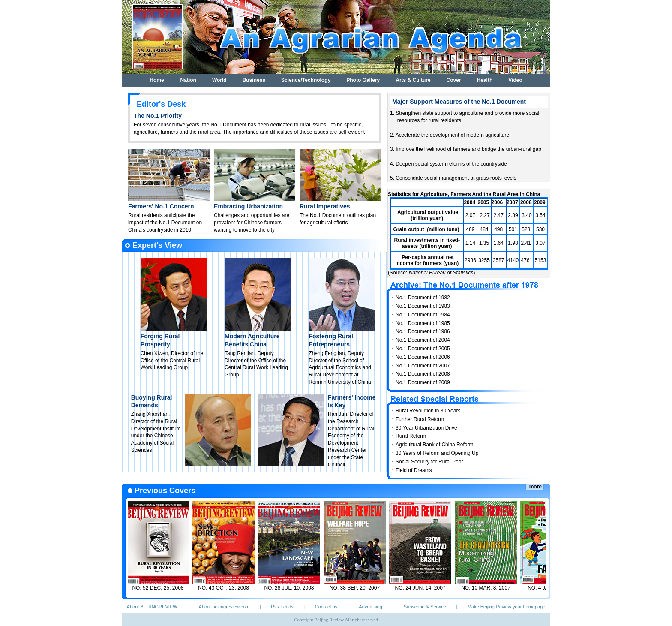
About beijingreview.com (224, 607)
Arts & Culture (413, 80)
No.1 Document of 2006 (423, 357)
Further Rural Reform (420, 419)
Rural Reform (411, 436)
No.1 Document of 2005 (423, 349)
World (219, 80)
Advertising (370, 607)
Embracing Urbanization (248, 206)
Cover (454, 80)
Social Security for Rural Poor (429, 462)
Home (157, 80)
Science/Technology (306, 80)
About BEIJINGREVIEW (152, 607)
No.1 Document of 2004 (423, 340)
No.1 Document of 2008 (423, 374)
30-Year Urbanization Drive (426, 428)
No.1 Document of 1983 (423, 306)
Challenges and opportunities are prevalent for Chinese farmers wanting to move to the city (252, 223)
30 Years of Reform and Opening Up (437, 453)
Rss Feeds (282, 607)
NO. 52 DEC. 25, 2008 (160, 588)
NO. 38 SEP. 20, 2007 (357, 588)
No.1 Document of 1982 (423, 298)
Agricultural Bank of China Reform (434, 445)
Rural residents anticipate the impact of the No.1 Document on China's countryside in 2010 (165, 223)
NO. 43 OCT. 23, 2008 (226, 588)
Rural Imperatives (325, 206)
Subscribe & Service (425, 607)
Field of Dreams (414, 470)
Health (485, 80)
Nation (188, 80)
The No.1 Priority (158, 116)
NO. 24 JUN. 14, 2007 (423, 588)
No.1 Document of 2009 (423, 382)
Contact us (326, 607)
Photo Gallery (363, 80)
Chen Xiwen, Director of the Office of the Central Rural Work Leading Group (172, 361)
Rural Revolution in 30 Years (428, 411)
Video (515, 80)
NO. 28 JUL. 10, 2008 (291, 588)
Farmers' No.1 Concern (161, 206)
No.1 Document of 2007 (423, 366)
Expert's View (157, 245)
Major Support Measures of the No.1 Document (459, 102)
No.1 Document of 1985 (423, 323)
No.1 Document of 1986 (423, 331)
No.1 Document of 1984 (423, 315)
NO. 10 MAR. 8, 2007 (488, 588)
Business (254, 80)
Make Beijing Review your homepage (507, 607)
